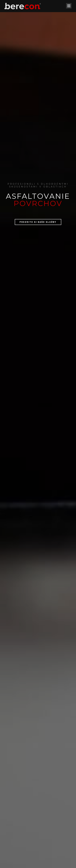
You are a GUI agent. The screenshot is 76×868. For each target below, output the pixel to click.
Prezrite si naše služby (38, 85)
